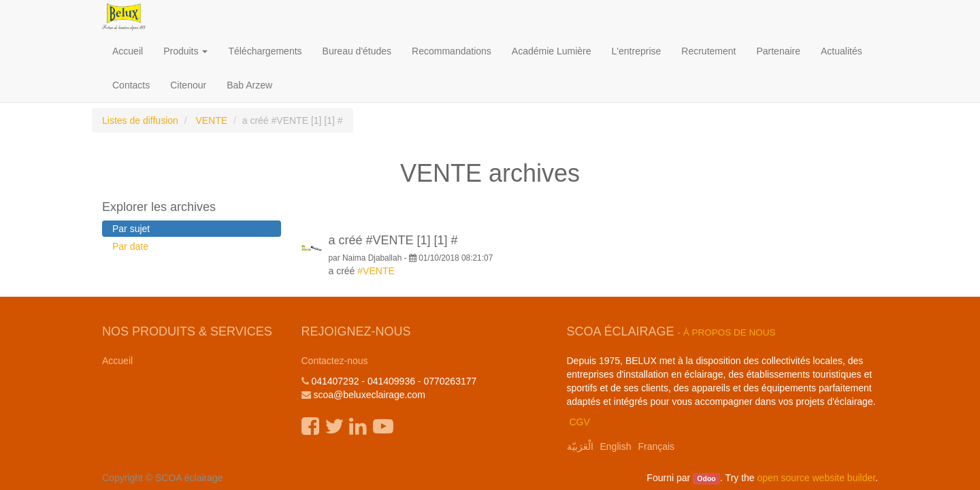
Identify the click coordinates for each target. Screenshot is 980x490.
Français (656, 446)
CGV (579, 422)
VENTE (211, 120)
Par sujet (131, 229)
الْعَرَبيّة (580, 446)
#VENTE (376, 271)
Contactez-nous (335, 361)
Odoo (706, 478)
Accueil (117, 361)
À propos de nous (730, 332)
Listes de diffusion (140, 120)
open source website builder (817, 478)
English (616, 446)
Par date (130, 246)
